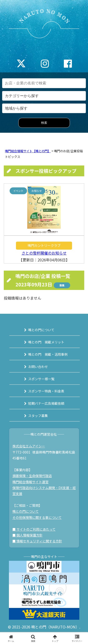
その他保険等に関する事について (37, 517)
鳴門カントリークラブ (44, 245)
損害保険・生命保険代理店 (32, 476)
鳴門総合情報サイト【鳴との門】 (28, 151)
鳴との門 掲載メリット (46, 342)
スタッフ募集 (38, 416)
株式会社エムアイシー (29, 446)
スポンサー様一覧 (41, 379)
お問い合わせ (38, 367)
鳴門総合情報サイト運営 (31, 482)
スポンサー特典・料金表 (46, 391)
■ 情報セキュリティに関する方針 (37, 541)
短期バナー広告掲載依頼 (46, 403)
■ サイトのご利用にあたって (34, 529)
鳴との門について (41, 330)
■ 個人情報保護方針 (28, 535)
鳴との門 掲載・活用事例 (48, 354)
